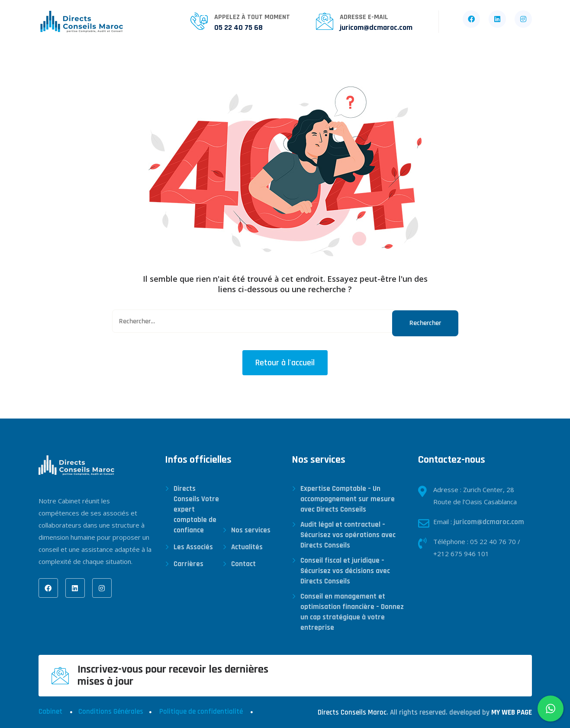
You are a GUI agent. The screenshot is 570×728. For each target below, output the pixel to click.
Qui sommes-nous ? (119, 62)
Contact (366, 62)
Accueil (53, 62)
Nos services (195, 62)
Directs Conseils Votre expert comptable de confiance (196, 509)
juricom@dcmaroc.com (376, 27)
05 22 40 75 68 (238, 27)
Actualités (257, 62)
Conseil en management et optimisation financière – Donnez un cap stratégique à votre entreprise (352, 612)
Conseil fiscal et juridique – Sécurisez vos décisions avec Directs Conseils (345, 571)
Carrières (314, 62)
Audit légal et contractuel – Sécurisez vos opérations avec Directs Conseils (348, 535)
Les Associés (193, 547)
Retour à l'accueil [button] (285, 363)
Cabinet (50, 712)
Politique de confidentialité (201, 712)
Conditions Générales (111, 712)
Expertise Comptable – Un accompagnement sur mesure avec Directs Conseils (348, 499)
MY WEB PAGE (512, 712)
